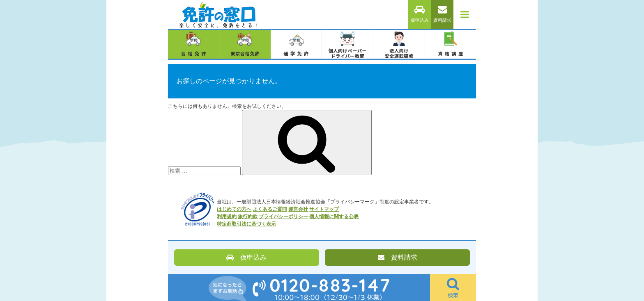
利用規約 (227, 217)
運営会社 (298, 209)
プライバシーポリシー (283, 217)
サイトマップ (324, 209)
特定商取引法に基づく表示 (246, 224)
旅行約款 (248, 217)
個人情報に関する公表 (334, 217)
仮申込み (420, 14)
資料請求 (442, 14)
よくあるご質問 (270, 209)
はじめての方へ (234, 209)
